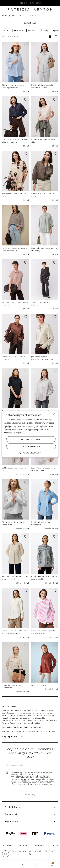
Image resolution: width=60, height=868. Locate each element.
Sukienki (32, 30)
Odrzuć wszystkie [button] (31, 446)
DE (49, 851)
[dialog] (30, 434)
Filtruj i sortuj (11, 36)
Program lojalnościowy (30, 3)
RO (30, 854)
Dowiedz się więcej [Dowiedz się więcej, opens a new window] (13, 433)
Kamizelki (19, 30)
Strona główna (9, 15)
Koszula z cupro (39, 685)
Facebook (7, 846)
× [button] (54, 414)
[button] (6, 854)
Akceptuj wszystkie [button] (31, 439)
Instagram (39, 846)
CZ (54, 851)
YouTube (23, 846)
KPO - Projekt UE (37, 851)
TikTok (55, 846)
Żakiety (45, 30)
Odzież (22, 15)
